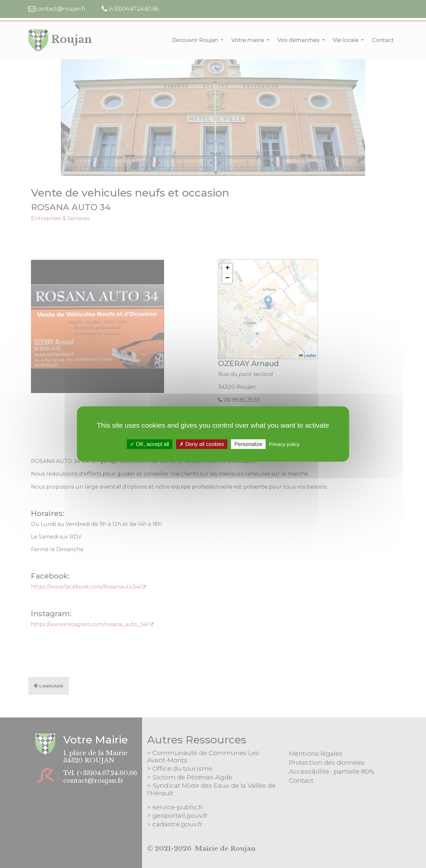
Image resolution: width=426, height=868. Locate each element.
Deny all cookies (202, 444)
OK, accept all (150, 444)
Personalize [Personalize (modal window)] (248, 444)
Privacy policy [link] (284, 444)
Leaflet (307, 356)
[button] (227, 268)
